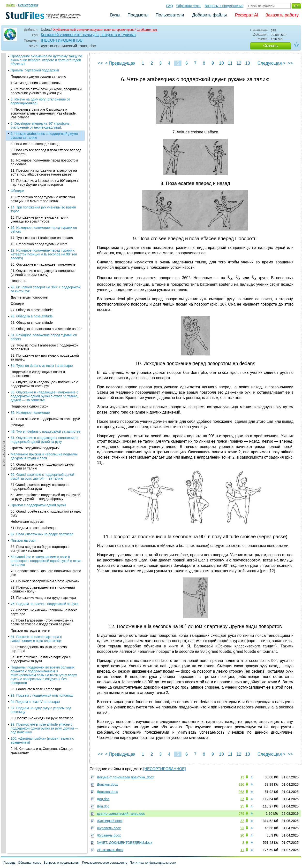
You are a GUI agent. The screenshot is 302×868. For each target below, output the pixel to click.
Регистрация (28, 5)
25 (242, 806)
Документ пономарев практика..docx (125, 777)
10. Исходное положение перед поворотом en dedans (44, 96)
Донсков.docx (107, 784)
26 (242, 835)
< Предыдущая (120, 63)
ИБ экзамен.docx (110, 850)
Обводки (17, 124)
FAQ (170, 6)
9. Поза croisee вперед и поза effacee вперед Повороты (46, 86)
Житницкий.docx (110, 821)
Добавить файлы (209, 15)
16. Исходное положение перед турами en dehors (44, 163)
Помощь (9, 863)
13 (248, 63)
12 (239, 63)
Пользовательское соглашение (105, 863)
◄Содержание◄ (4, 138)
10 (221, 63)
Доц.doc (103, 799)
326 (241, 784)
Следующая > (272, 63)
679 (241, 814)
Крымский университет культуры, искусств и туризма (88, 35)
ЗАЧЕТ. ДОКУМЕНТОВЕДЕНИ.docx (125, 843)
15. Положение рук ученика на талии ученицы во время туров (40, 153)
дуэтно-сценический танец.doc (121, 814)
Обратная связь (189, 6)
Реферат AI (247, 15)
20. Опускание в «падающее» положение (43, 198)
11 (230, 63)
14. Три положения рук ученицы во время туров (43, 143)
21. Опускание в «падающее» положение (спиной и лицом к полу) (43, 206)
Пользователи (170, 15)
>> (290, 63)
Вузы (115, 15)
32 (242, 821)
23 (242, 828)
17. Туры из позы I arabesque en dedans (42, 171)
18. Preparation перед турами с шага (39, 178)
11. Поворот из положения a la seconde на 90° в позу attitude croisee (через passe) (44, 106)
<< (100, 63)
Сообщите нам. (147, 30)
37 (242, 799)
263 (241, 792)
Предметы (138, 15)
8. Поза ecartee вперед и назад (35, 77)
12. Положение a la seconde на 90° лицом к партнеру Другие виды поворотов (45, 116)
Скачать (271, 46)
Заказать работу (282, 15)
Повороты (19, 215)
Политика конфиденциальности (153, 863)
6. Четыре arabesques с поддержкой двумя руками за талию (44, 69)
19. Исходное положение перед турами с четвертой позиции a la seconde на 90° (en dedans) (44, 188)
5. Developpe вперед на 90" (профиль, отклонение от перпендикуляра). (41, 59)
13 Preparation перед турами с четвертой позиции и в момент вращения (43, 133)
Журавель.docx (109, 828)
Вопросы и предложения (224, 6)
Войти (11, 5)
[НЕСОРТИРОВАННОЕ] (62, 40)
